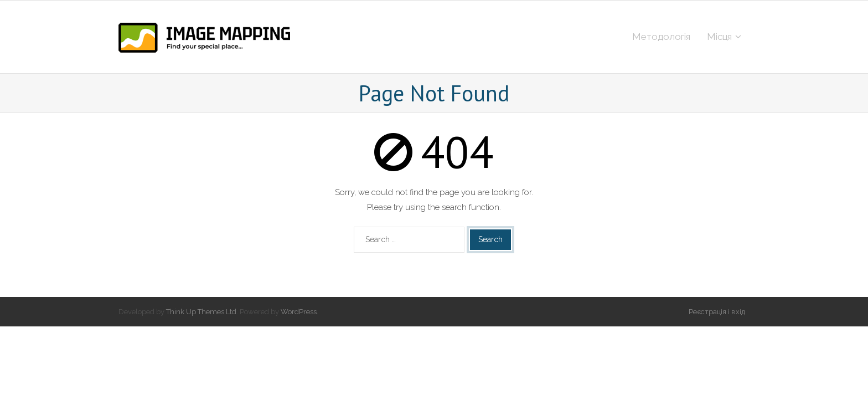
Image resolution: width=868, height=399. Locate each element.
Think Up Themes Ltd (201, 312)
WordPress (299, 312)
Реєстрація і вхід (717, 312)
